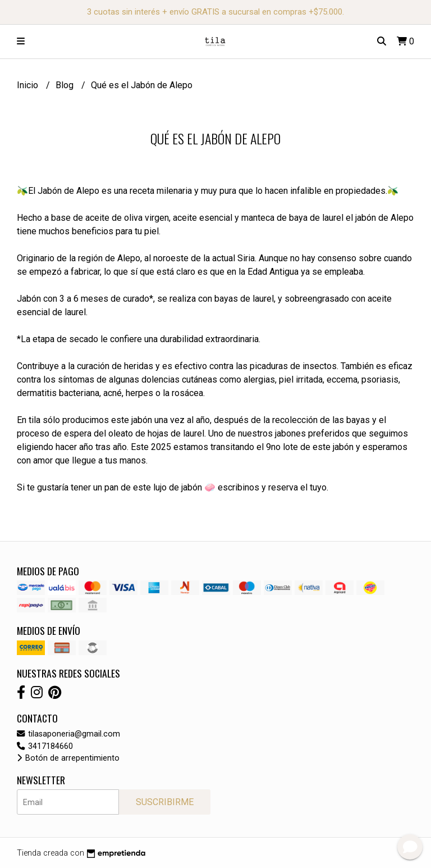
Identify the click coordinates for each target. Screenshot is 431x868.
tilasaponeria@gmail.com (68, 734)
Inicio (29, 85)
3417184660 (45, 746)
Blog (66, 85)
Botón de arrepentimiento (68, 758)
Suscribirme (165, 802)
